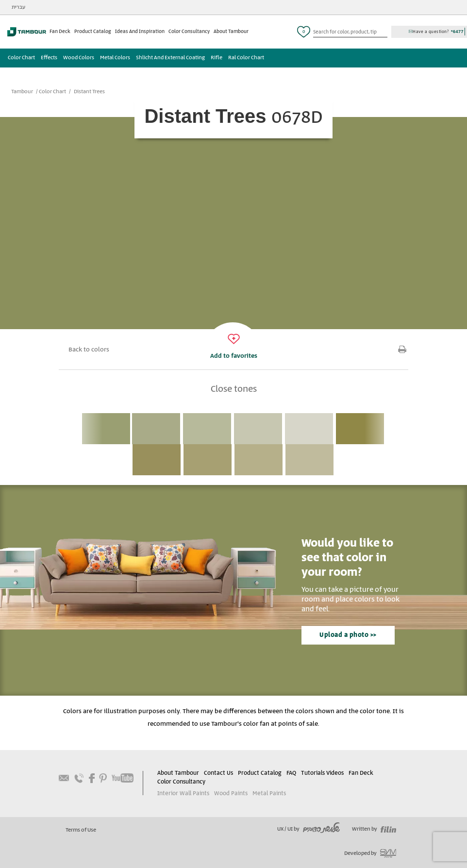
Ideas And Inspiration (140, 32)
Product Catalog (93, 32)
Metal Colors (115, 58)
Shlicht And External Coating (170, 58)
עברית (18, 7)
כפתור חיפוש (384, 32)
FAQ (291, 773)
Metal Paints (269, 793)
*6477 (457, 32)
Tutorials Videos (322, 773)
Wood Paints (231, 793)
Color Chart (21, 58)
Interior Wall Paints (183, 793)
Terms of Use (81, 830)
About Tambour (231, 32)
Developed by (370, 853)
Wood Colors (79, 58)
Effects (49, 58)
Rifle (217, 58)
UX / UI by (309, 829)
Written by (374, 829)
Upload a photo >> (348, 635)
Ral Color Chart (246, 58)
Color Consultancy (189, 32)
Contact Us (218, 773)
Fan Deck (60, 32)
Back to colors (89, 350)
